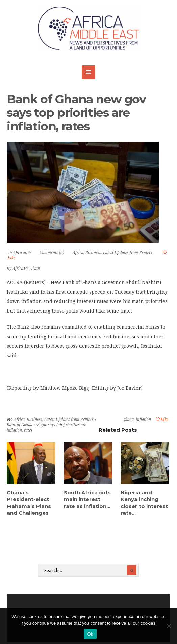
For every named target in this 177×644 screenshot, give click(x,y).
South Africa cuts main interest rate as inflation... (87, 499)
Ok (90, 634)
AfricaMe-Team (26, 268)
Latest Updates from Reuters (128, 252)
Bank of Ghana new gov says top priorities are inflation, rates (76, 113)
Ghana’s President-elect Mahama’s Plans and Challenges (29, 503)
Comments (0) (52, 252)
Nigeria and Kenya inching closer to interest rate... (144, 503)
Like (162, 419)
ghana (129, 419)
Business (93, 252)
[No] (169, 626)
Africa (78, 252)
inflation (143, 419)
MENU (88, 72)
